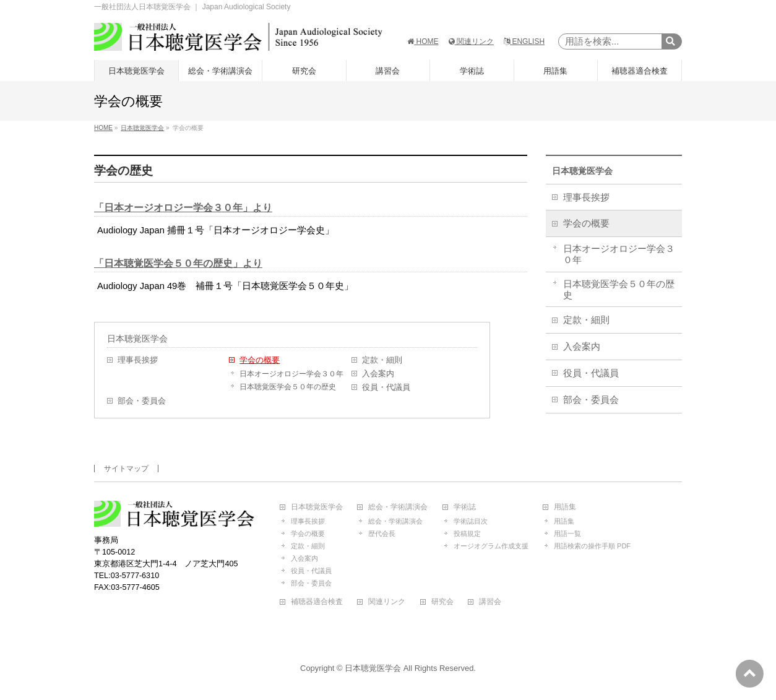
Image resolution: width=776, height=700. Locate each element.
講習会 (490, 602)
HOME (423, 41)
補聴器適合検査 (317, 602)
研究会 (442, 602)
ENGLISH (524, 41)
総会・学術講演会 (398, 507)
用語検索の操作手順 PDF (592, 546)
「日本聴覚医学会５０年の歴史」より (178, 263)
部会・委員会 (142, 401)
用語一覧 (567, 534)
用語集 (565, 507)
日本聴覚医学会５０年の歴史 (288, 387)
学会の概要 (260, 360)
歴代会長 (382, 534)
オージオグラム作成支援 (491, 546)
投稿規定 (467, 534)
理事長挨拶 (138, 360)
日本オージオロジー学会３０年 (291, 374)
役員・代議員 (386, 387)
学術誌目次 (471, 521)
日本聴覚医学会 (137, 339)
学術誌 (465, 507)
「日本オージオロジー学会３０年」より (183, 208)
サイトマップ (126, 469)
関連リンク (471, 41)
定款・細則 (382, 360)
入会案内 (378, 374)
